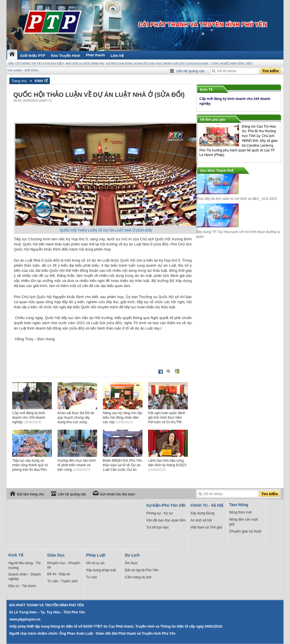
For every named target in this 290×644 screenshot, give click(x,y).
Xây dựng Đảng (202, 513)
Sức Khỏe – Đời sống (23, 70)
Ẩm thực (131, 563)
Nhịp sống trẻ (240, 64)
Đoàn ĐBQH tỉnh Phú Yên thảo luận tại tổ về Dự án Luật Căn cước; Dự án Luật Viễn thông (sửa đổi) (122, 469)
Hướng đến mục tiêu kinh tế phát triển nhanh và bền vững (77, 465)
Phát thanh (95, 55)
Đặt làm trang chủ (30, 494)
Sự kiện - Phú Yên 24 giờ (70, 64)
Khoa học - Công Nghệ (211, 64)
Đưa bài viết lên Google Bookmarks (177, 371)
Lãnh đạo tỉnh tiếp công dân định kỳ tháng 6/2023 (167, 465)
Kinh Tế (141, 64)
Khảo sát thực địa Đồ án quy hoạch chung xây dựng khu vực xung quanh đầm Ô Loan (76, 422)
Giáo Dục (155, 64)
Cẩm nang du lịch (138, 577)
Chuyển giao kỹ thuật (245, 531)
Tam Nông (126, 64)
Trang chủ (19, 81)
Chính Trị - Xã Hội (103, 64)
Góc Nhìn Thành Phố (217, 171)
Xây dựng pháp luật (101, 570)
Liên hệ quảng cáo (190, 71)
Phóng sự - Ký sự (159, 513)
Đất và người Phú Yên (142, 570)
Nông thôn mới (240, 512)
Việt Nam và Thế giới (206, 527)
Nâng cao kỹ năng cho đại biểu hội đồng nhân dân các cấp (122, 418)
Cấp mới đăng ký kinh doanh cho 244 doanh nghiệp (29, 418)
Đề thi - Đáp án (59, 574)
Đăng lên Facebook (161, 372)
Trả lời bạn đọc (157, 527)
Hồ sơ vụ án (95, 563)
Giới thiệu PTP (33, 56)
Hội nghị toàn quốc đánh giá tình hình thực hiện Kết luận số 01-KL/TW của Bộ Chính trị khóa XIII (168, 422)
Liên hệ (117, 56)
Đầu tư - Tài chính (22, 586)
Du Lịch (187, 64)
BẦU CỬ (14, 64)
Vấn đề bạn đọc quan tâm (166, 520)
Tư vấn (91, 577)
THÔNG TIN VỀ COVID (36, 64)
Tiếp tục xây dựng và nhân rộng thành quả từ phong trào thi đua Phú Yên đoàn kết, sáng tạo (30, 469)
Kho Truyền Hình (66, 56)
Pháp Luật (171, 64)
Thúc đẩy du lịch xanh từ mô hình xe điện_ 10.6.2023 (237, 199)
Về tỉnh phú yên (213, 120)
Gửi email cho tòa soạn (118, 494)
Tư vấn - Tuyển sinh (62, 581)
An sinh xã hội (201, 520)
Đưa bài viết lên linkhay (169, 371)
